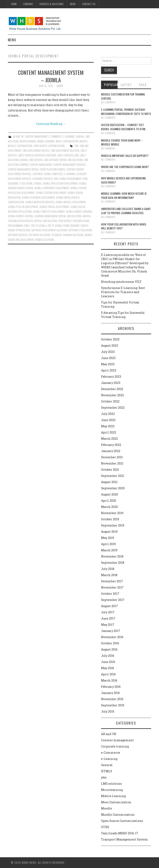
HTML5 (107, 771)
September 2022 (113, 408)
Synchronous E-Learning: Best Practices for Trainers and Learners (123, 292)
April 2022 (109, 432)
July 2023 (108, 352)
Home (14, 4)
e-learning (70, 174)
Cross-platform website (52, 169)
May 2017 (108, 625)
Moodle (84, 141)
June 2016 (108, 662)
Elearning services (42, 179)
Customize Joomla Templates (47, 174)
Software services (18, 235)
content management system (23, 169)
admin (60, 86)
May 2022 (108, 426)
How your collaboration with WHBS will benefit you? (124, 226)
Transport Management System (125, 839)
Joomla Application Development (60, 183)
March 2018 (109, 575)
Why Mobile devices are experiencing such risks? (123, 180)
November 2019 (112, 513)
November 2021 (112, 463)
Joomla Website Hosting (20, 216)
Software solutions (39, 235)
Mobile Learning (46, 141)
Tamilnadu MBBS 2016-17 (120, 833)
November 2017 (112, 587)
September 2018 (113, 563)
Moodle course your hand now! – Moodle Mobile (122, 142)
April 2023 (109, 370)
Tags (143, 85)
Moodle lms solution (46, 221)
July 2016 (108, 656)
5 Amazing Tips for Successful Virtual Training (123, 315)
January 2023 (111, 383)
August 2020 (110, 494)
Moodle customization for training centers (123, 96)
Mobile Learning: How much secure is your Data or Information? (124, 195)
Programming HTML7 (19, 226)
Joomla (38, 183)
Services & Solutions (51, 4)
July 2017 (108, 612)
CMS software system (55, 160)
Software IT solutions (80, 230)
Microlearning (28, 141)
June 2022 (108, 420)
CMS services (36, 160)
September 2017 (113, 600)
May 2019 (108, 538)
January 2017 (111, 631)
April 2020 (109, 501)
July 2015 (108, 711)
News (73, 4)
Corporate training (115, 746)
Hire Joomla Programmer (68, 179)
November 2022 (112, 395)
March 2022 (109, 439)
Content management (36, 137)
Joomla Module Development (70, 202)
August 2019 (109, 532)
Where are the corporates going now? (125, 167)
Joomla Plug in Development (23, 207)
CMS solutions (75, 160)
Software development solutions (49, 230)
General (80, 137)
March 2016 (109, 680)
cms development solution (65, 151)
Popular (111, 85)
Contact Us (89, 4)
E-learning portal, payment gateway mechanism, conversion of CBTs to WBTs (126, 112)
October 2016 (110, 643)
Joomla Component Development (51, 188)
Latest (126, 85)
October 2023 (110, 339)
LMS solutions (111, 784)
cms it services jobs (68, 155)
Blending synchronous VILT (121, 282)
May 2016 (108, 668)
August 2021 (109, 482)
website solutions (45, 240)
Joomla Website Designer (79, 212)
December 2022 (112, 389)
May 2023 (108, 364)
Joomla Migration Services (40, 202)
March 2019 (109, 550)
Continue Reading (51, 124)
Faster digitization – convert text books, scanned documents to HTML (123, 127)
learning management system (50, 216)
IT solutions (26, 183)
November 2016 (112, 637)
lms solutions (74, 216)
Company (28, 4)
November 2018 (112, 556)
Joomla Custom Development (51, 193)
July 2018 (108, 569)
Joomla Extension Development (38, 198)
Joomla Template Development (49, 212)
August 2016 (109, 649)
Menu (12, 40)
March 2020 (109, 507)
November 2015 (112, 699)
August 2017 (109, 606)
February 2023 (111, 377)
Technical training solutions (67, 235)
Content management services (69, 165)
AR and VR (18, 137)
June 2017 (108, 618)
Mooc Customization (67, 141)
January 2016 (110, 693)
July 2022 (108, 414)
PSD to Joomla (39, 226)
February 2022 (111, 445)
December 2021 (112, 457)
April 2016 (108, 674)
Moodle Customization (20, 146)
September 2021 (113, 476)
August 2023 (110, 346)
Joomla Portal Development (54, 207)
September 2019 (113, 525)
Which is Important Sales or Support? (125, 156)
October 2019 (110, 519)
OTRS (105, 827)
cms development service (36, 151)
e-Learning (69, 137)
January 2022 (111, 451)
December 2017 (112, 581)
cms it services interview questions (37, 155)
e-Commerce (55, 137)
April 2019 (108, 544)
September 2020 (113, 488)
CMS (76, 146)
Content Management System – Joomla (51, 76)
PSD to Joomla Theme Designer (63, 226)
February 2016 (111, 687)
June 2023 (108, 358)
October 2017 (110, 594)
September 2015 (113, 705)
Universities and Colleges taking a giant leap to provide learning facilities (126, 211)
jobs (104, 777)
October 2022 (110, 401)
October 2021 (110, 470)
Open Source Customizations (49, 146)
